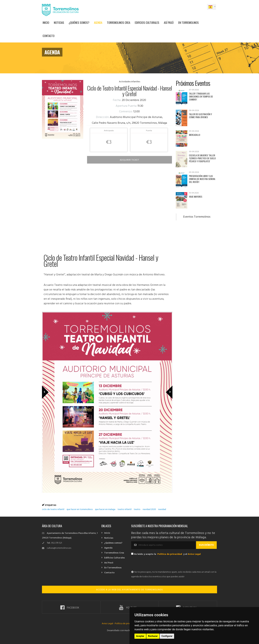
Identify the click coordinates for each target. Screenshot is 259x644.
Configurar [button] (167, 636)
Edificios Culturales (147, 23)
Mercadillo (195, 135)
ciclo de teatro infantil (53, 509)
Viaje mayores (196, 197)
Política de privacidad (170, 554)
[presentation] (156, 563)
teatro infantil (125, 509)
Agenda (98, 23)
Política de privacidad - (126, 624)
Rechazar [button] (153, 636)
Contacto (49, 36)
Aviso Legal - (108, 624)
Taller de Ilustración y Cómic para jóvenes (200, 116)
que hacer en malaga (105, 509)
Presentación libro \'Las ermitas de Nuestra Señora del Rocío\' (202, 179)
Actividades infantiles (129, 82)
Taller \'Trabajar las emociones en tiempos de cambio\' (201, 96)
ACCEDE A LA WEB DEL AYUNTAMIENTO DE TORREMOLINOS (129, 590)
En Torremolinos (188, 23)
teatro (137, 509)
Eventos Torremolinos (197, 217)
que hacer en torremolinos (80, 509)
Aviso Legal (194, 554)
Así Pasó (169, 23)
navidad (162, 509)
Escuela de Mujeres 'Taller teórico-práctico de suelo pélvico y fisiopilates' (202, 158)
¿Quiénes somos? (79, 23)
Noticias (59, 23)
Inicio (46, 23)
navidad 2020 (149, 509)
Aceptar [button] (140, 636)
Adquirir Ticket (129, 160)
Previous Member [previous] (51, 387)
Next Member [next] (167, 387)
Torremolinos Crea (119, 23)
